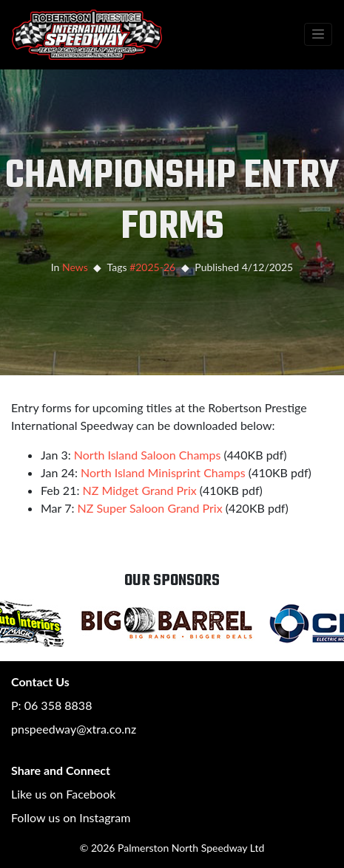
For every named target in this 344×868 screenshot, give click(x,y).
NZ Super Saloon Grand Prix (150, 508)
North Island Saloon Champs (148, 455)
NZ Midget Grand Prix (140, 490)
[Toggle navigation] (318, 34)
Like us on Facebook (63, 794)
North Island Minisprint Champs (163, 472)
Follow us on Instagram (71, 817)
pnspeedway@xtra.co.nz (74, 729)
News (75, 267)
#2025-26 (152, 267)
